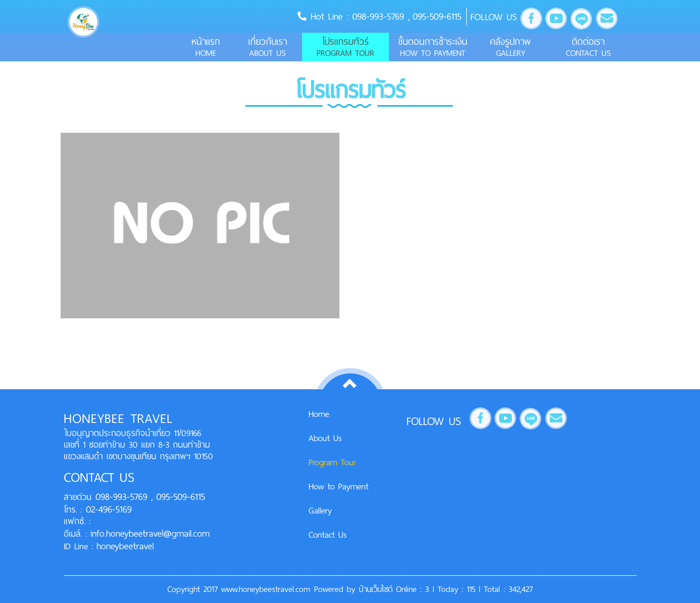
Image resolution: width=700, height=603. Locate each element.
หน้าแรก (206, 47)
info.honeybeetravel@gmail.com (150, 533)
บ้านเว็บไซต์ (377, 589)
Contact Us (328, 535)
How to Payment (338, 486)
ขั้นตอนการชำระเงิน (432, 47)
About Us (325, 438)
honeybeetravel (125, 546)
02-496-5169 (107, 509)
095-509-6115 (437, 16)
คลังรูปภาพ (510, 47)
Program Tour (332, 462)
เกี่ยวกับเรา (268, 47)
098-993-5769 (380, 16)
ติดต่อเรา (588, 47)
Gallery (320, 510)
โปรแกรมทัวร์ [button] (345, 47)
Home (319, 414)
